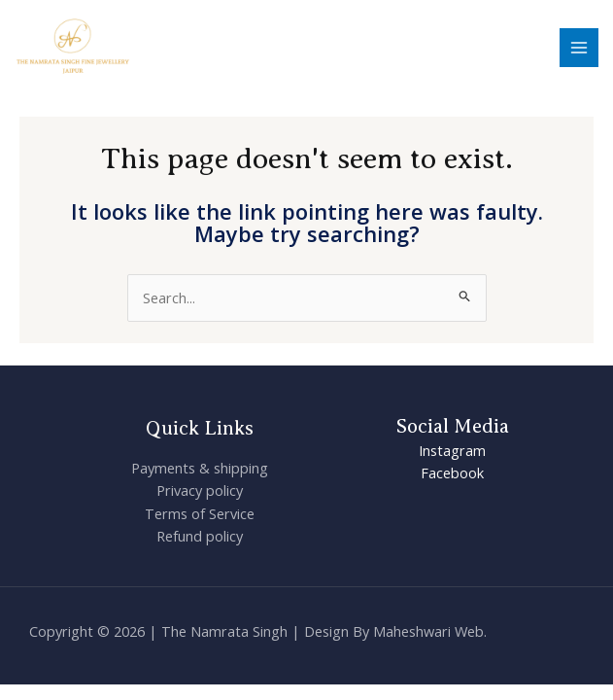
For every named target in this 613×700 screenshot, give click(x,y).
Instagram (452, 450)
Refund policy (200, 536)
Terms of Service (200, 513)
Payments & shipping (200, 468)
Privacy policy (200, 490)
